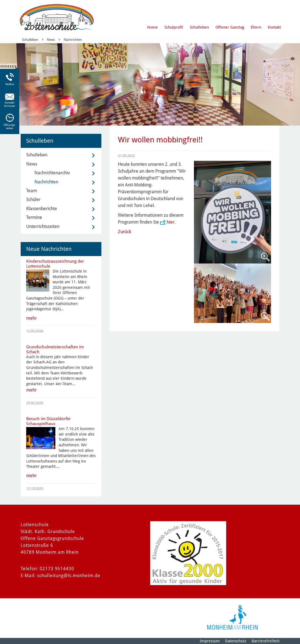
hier (171, 222)
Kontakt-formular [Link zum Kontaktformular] (10, 104)
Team (32, 191)
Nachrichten (73, 40)
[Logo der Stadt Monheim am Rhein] (232, 617)
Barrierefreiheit (266, 641)
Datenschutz (236, 641)
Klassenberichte (42, 209)
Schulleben (199, 27)
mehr (31, 318)
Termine (34, 217)
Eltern (256, 27)
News (51, 40)
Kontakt (274, 27)
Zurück (125, 232)
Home (152, 27)
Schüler (33, 199)
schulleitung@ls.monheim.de (69, 576)
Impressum (210, 641)
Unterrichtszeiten (43, 226)
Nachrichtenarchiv (52, 173)
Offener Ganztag (230, 27)
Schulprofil (174, 27)
